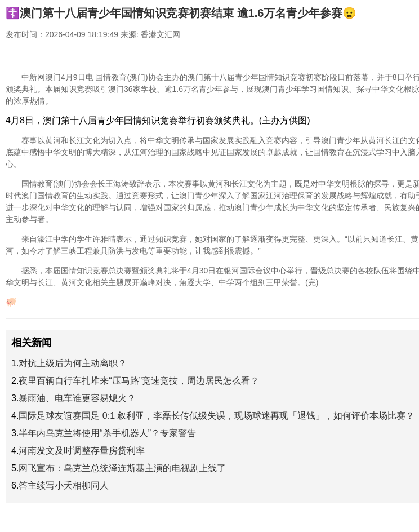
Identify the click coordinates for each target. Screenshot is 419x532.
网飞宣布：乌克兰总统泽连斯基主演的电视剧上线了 (122, 468)
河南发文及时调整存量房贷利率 (82, 451)
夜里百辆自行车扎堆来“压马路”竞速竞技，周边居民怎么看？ (139, 381)
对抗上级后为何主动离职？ (73, 363)
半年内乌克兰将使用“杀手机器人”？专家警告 (107, 433)
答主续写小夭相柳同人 (64, 486)
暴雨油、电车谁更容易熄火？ (77, 398)
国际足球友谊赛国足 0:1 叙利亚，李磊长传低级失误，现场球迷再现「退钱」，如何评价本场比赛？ (217, 416)
